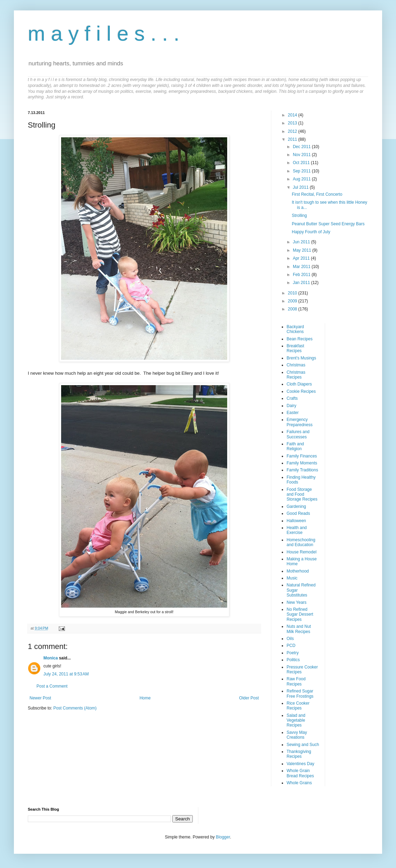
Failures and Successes (298, 434)
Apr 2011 (302, 258)
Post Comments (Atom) (75, 708)
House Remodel (302, 552)
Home (145, 698)
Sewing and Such (303, 745)
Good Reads (298, 513)
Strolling (299, 216)
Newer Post (40, 698)
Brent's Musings (301, 358)
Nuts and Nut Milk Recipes (299, 629)
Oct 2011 (302, 163)
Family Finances (302, 456)
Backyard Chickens (295, 329)
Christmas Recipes (296, 375)
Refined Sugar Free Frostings (300, 693)
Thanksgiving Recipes (299, 754)
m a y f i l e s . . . (104, 34)
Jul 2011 (301, 187)
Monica (51, 658)
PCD (291, 646)
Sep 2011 (302, 171)
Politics (293, 660)
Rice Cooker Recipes (298, 706)
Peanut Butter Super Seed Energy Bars (328, 224)
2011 (293, 139)
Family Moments (302, 463)
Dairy (291, 406)
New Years (296, 602)
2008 (293, 309)
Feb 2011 (302, 275)
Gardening (296, 506)
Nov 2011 (302, 155)
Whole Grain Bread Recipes (300, 773)
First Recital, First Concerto (317, 194)
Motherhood (298, 571)
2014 (293, 115)
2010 (293, 293)
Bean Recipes (300, 339)
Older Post (249, 698)
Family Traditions (302, 470)
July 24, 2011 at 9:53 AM (66, 674)
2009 (293, 301)
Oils (290, 639)
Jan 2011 (302, 283)
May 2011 (303, 250)
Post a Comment (52, 686)
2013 (293, 123)
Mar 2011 (302, 267)
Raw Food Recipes (296, 681)
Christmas (296, 365)
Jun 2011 (302, 242)
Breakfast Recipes (295, 348)
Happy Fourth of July (311, 232)
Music (292, 578)
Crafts (292, 398)
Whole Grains (299, 783)
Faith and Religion (295, 446)
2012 (293, 131)
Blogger (223, 837)
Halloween (296, 521)
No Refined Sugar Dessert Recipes (300, 614)
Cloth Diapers (299, 384)
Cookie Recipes (301, 391)
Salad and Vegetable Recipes (296, 720)
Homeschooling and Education (301, 542)
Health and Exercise (297, 530)
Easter (293, 413)
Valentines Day (300, 764)
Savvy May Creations (297, 735)
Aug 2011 (302, 179)
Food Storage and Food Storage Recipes (302, 494)
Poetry (293, 653)
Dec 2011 (302, 147)
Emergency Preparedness (300, 422)
